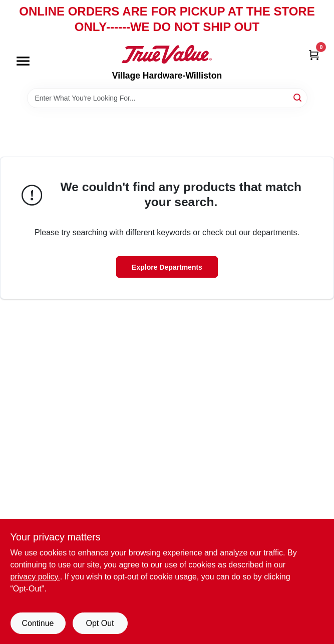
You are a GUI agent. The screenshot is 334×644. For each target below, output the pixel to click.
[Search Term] (167, 98)
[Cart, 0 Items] (314, 54)
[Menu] (23, 62)
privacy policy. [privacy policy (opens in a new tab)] (35, 577)
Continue (38, 623)
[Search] (298, 97)
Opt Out (100, 623)
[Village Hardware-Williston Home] (167, 54)
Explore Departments (167, 267)
